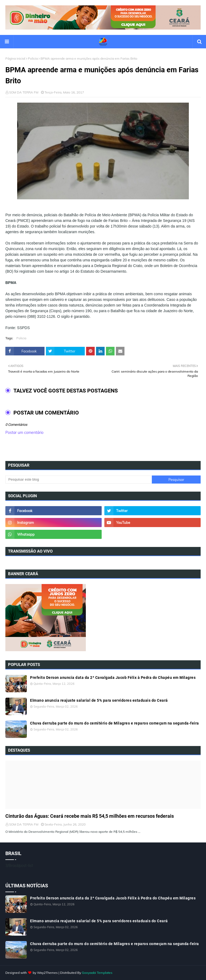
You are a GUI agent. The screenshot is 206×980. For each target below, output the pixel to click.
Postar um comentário (24, 433)
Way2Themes (47, 973)
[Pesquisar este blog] (79, 480)
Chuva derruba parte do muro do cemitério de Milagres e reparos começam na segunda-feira (115, 723)
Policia (33, 58)
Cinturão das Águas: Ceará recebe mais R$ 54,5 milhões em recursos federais (90, 816)
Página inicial (15, 58)
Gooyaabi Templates (97, 973)
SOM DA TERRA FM (24, 92)
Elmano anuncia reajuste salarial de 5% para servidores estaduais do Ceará (99, 700)
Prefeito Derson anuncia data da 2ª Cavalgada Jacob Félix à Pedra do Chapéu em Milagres (113, 678)
